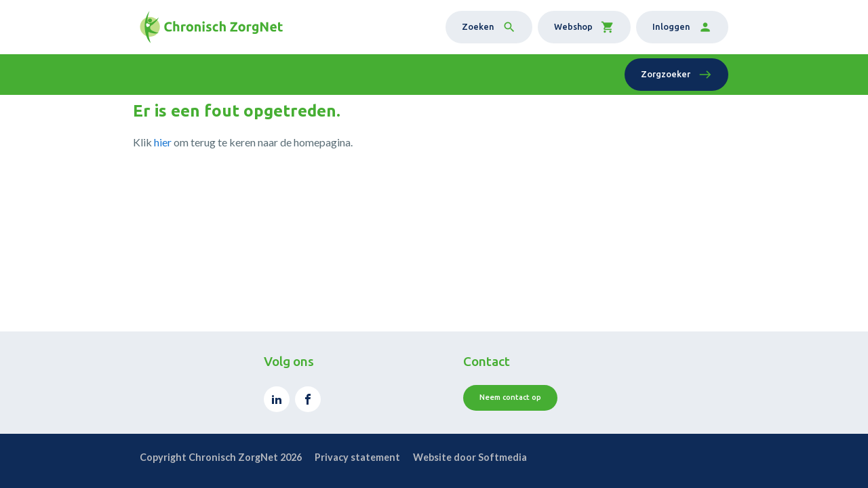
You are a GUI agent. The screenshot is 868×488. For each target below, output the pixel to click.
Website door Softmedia (470, 457)
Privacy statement (357, 457)
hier (163, 142)
